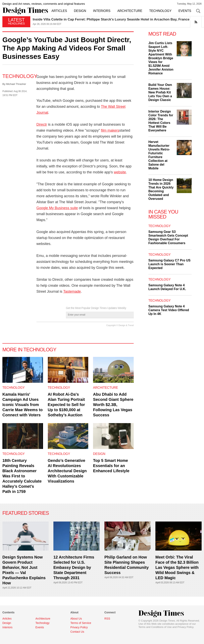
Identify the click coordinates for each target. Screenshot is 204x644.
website (120, 172)
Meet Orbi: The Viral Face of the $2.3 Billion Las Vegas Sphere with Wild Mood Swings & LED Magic (177, 567)
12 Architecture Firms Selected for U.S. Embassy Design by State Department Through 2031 (74, 567)
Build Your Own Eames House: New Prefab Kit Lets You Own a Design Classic (160, 92)
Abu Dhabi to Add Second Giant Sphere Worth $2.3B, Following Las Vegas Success (113, 405)
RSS (107, 619)
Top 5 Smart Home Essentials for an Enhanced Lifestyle (111, 466)
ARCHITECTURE (130, 11)
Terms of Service (81, 623)
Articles (7, 619)
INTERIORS (102, 11)
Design (99, 454)
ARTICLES (59, 11)
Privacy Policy (185, 627)
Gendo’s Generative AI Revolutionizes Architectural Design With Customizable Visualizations (67, 471)
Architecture (105, 388)
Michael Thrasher (16, 84)
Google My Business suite (57, 208)
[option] (117, 22)
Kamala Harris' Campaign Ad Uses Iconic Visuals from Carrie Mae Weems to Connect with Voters (23, 405)
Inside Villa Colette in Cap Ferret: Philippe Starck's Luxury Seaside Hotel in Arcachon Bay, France (111, 19)
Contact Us (77, 632)
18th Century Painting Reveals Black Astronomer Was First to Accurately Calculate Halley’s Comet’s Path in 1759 (22, 476)
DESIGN (80, 11)
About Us (76, 619)
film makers (110, 130)
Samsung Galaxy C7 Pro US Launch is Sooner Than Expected (170, 264)
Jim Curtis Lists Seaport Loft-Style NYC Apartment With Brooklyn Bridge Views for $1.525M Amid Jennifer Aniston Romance (161, 58)
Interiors (7, 627)
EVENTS (185, 11)
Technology (20, 76)
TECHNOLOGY (160, 11)
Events (40, 627)
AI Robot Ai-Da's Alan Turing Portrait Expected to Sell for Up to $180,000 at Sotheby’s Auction (66, 405)
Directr (42, 124)
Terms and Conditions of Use (155, 627)
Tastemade (72, 291)
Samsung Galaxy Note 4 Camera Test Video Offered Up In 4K (169, 310)
